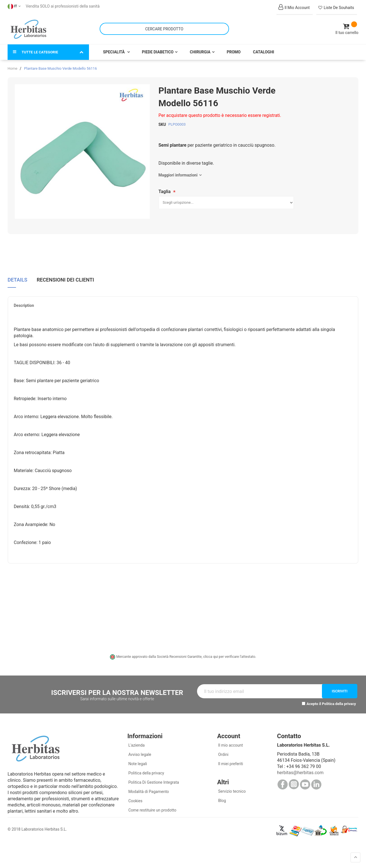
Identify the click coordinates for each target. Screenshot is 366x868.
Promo (234, 48)
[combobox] (164, 27)
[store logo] (28, 28)
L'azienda (136, 742)
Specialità (114, 48)
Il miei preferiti (230, 760)
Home (12, 65)
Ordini (223, 751)
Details (17, 275)
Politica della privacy (339, 700)
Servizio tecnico (232, 788)
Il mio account (230, 742)
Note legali (137, 760)
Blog (222, 797)
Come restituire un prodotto (152, 806)
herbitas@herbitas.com (300, 769)
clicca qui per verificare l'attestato (229, 653)
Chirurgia (200, 48)
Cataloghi (263, 48)
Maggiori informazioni (178, 171)
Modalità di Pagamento (148, 788)
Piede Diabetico (158, 48)
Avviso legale (139, 751)
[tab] (17, 277)
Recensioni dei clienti (65, 275)
